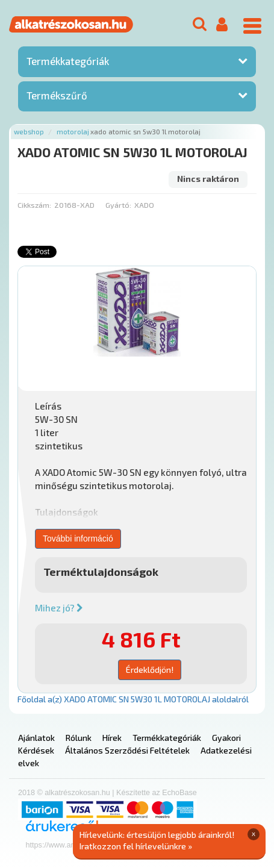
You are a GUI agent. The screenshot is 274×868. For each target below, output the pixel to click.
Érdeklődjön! (150, 670)
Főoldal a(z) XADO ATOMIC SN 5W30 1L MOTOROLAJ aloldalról (133, 699)
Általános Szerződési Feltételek (127, 750)
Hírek (112, 738)
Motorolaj (73, 132)
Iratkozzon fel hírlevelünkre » (136, 846)
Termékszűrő (57, 95)
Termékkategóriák (68, 61)
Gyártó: (118, 205)
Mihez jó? (59, 608)
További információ (78, 539)
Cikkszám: (34, 205)
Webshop (29, 132)
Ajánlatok (36, 738)
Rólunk (79, 738)
